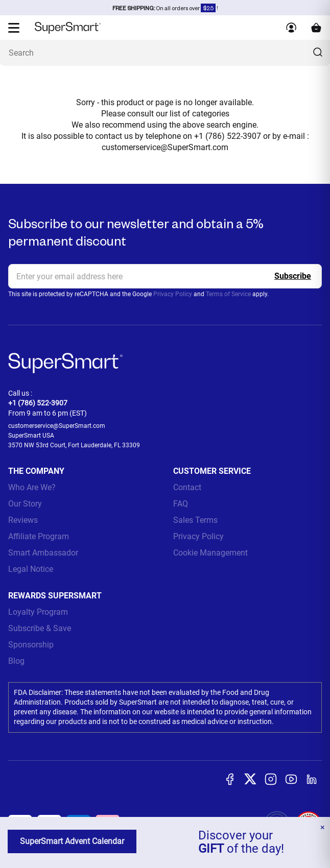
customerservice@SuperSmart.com (165, 147)
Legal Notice (31, 569)
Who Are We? (32, 487)
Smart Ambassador (43, 553)
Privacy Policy (173, 294)
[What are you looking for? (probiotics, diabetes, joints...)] (165, 53)
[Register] (293, 276)
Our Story (25, 504)
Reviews (23, 520)
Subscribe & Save (40, 628)
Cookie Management (210, 553)
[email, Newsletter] (165, 276)
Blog (16, 661)
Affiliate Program (39, 536)
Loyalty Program (38, 612)
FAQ (181, 504)
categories (211, 114)
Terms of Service (228, 294)
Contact (187, 487)
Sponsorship (31, 645)
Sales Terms (195, 520)
